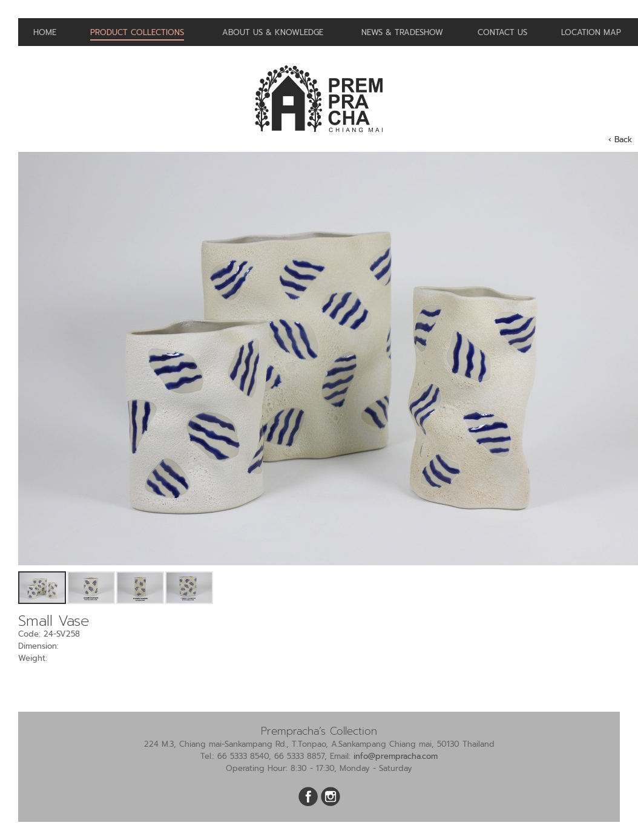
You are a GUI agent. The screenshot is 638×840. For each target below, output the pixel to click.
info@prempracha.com (396, 756)
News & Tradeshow (402, 32)
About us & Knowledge (273, 32)
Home (45, 32)
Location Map (591, 32)
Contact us (502, 32)
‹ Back (620, 139)
